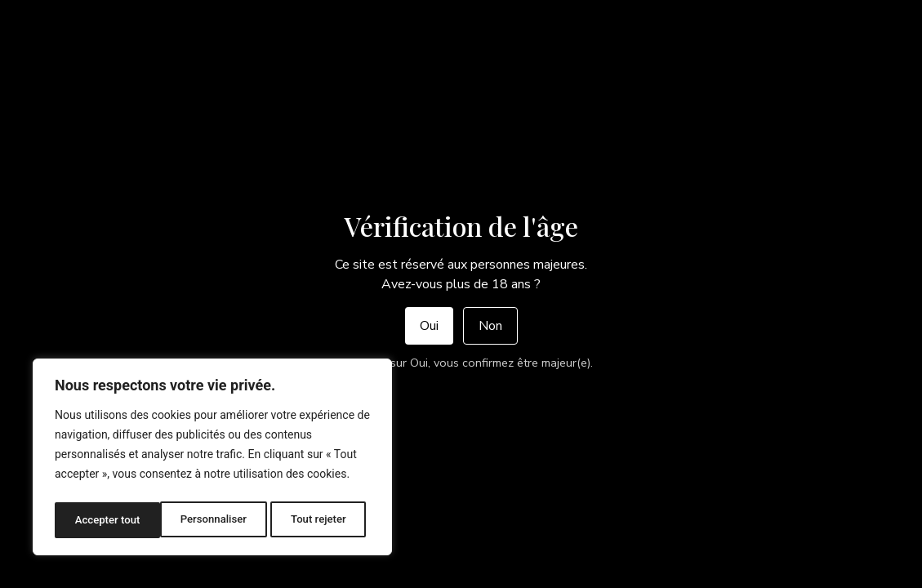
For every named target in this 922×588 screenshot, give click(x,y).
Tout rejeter (213, 520)
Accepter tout (318, 520)
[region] (212, 460)
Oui (429, 326)
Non (490, 326)
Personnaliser (107, 520)
